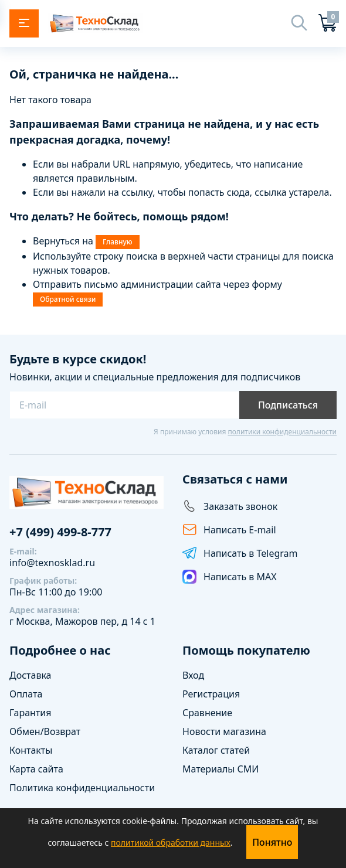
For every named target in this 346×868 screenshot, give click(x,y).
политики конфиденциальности (282, 432)
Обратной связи (68, 299)
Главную (117, 242)
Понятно (272, 842)
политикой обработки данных (171, 843)
